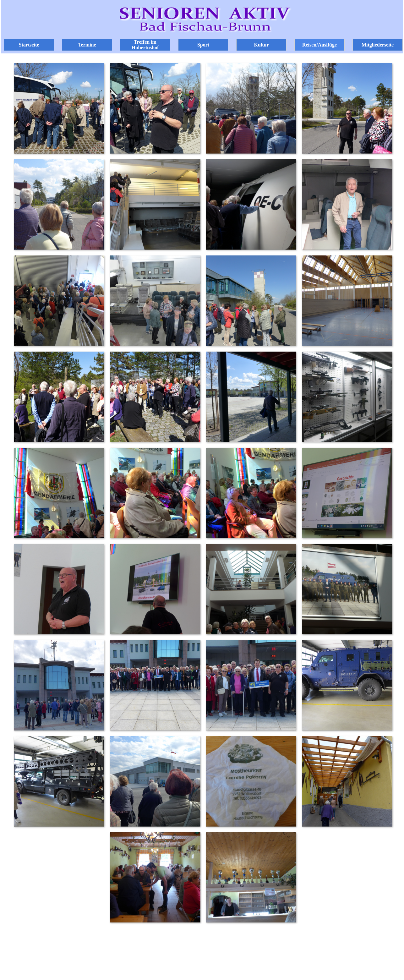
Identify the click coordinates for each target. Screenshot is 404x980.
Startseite (29, 45)
